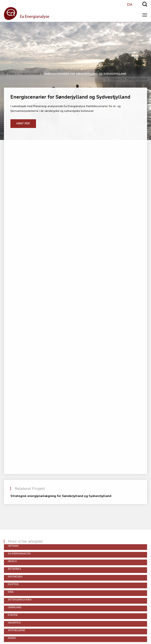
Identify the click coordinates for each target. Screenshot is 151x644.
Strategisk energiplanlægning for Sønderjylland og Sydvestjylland (61, 496)
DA (130, 5)
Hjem (12, 74)
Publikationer (30, 74)
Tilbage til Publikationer (126, 79)
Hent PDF (23, 124)
